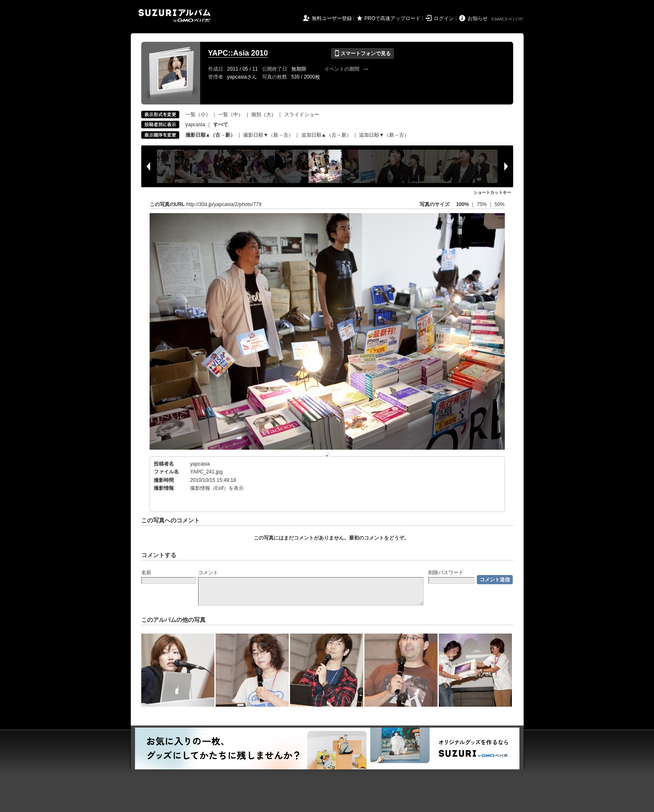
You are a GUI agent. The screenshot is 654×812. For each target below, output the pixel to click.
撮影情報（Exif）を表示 (217, 488)
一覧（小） (198, 115)
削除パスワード (446, 573)
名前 (146, 573)
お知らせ (478, 18)
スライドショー (302, 115)
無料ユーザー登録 (332, 18)
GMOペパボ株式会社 (508, 19)
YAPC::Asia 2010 (238, 53)
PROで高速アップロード (392, 18)
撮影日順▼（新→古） (268, 135)
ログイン (444, 18)
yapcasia (195, 125)
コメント (208, 573)
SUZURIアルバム (174, 16)
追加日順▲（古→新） (326, 135)
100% (462, 204)
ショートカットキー (492, 192)
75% (482, 204)
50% (499, 204)
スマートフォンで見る (363, 53)
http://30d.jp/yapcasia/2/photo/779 (224, 204)
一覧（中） (231, 115)
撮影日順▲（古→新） (211, 135)
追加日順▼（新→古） (384, 135)
